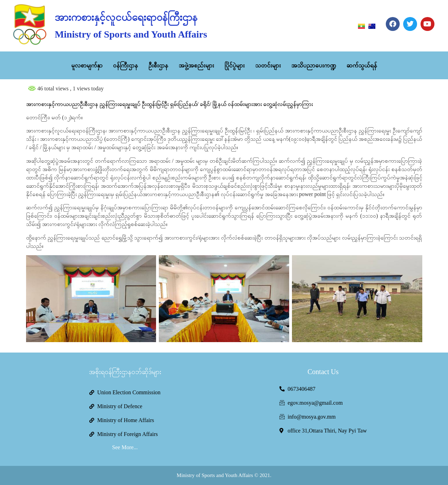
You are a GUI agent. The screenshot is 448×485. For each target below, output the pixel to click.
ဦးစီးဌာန (158, 65)
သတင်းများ (268, 65)
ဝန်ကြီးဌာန (125, 65)
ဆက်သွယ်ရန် (362, 65)
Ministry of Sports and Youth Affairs (131, 34)
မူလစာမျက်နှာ (87, 65)
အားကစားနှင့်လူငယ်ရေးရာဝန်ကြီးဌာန (126, 17)
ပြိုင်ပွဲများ (235, 65)
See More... (125, 447)
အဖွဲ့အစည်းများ (196, 65)
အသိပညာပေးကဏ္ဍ (314, 65)
